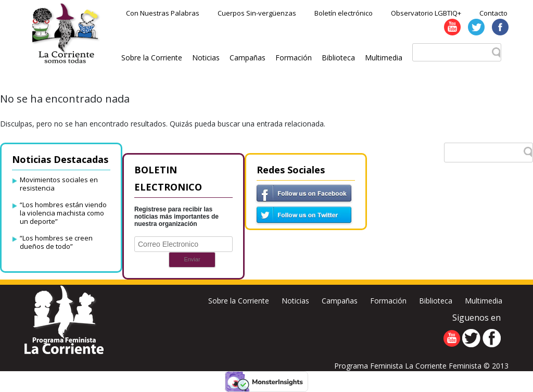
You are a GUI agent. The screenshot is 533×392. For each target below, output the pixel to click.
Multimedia (384, 58)
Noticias (206, 58)
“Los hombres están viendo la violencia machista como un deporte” (63, 213)
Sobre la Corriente (152, 58)
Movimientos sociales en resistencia (59, 184)
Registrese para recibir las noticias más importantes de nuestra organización (176, 217)
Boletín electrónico (344, 13)
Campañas (248, 58)
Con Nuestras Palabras (163, 13)
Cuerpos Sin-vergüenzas (257, 13)
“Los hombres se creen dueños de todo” (56, 242)
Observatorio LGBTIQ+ (426, 13)
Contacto (493, 13)
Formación (294, 58)
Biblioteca (338, 58)
